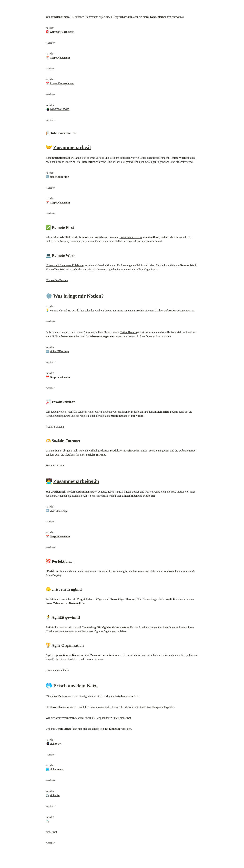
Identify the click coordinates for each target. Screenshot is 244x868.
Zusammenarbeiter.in (76, 481)
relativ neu (101, 162)
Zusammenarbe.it (72, 147)
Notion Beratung (55, 427)
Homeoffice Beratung (58, 280)
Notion (181, 492)
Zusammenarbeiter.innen (105, 655)
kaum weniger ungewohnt (155, 162)
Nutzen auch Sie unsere (65, 265)
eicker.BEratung (59, 511)
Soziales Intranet (55, 465)
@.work (62, 32)
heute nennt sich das (131, 237)
